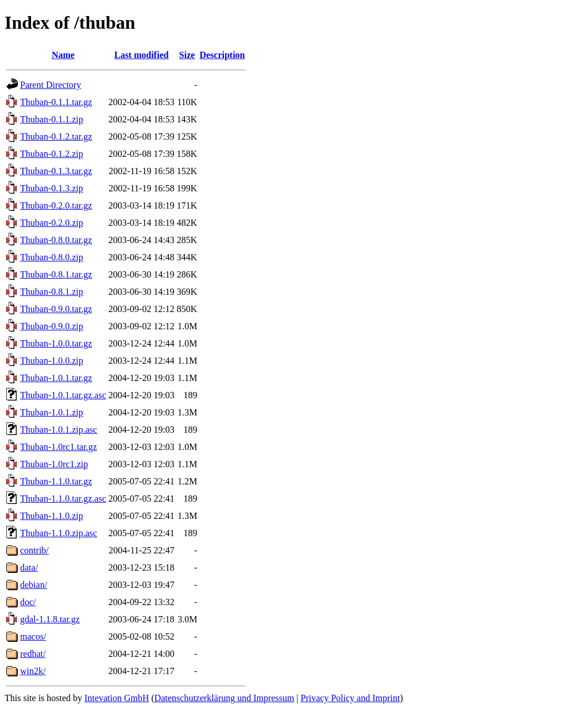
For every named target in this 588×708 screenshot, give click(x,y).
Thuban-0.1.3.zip (52, 188)
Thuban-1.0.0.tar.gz (56, 343)
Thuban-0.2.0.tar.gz (56, 205)
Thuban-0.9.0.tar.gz (56, 309)
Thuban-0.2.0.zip (52, 223)
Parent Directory (51, 85)
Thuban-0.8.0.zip (52, 257)
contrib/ (34, 550)
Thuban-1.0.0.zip (52, 361)
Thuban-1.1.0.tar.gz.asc (63, 499)
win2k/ (33, 671)
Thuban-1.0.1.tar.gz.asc (63, 395)
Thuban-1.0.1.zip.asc (59, 430)
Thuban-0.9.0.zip (52, 326)
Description (222, 55)
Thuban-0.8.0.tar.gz (56, 240)
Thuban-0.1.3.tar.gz (56, 171)
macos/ (33, 636)
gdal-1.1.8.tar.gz (50, 619)
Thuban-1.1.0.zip (52, 516)
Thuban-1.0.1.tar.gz (56, 378)
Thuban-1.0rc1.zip (54, 464)
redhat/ (33, 654)
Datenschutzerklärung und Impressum (224, 698)
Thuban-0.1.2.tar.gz (56, 136)
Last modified (142, 55)
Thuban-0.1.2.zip (52, 154)
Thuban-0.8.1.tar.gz (56, 274)
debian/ (34, 585)
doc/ (28, 602)
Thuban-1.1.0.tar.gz (56, 481)
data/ (29, 567)
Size (187, 55)
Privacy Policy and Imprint (351, 698)
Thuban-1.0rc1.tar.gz (59, 447)
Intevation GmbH (117, 698)
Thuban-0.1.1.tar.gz (56, 102)
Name (63, 55)
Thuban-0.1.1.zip (52, 119)
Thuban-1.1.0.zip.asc (59, 533)
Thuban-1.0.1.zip (52, 412)
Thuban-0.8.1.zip (52, 292)
